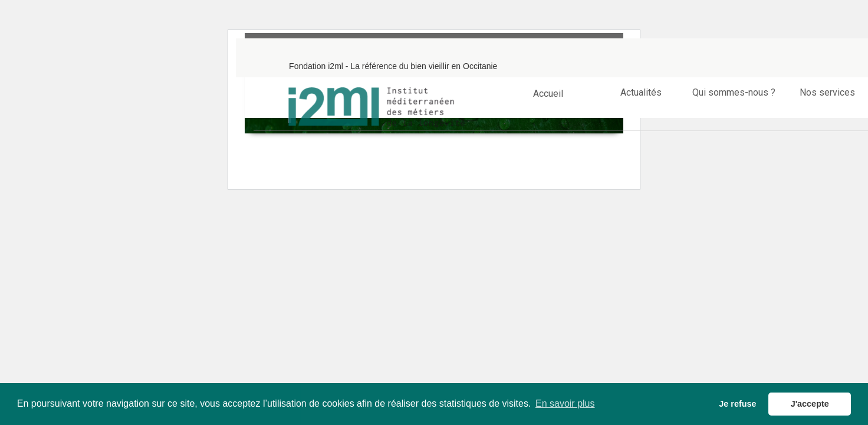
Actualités (641, 92)
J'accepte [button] (810, 404)
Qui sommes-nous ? (734, 92)
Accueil (548, 92)
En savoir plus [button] (565, 403)
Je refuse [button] (737, 404)
